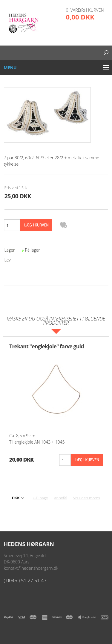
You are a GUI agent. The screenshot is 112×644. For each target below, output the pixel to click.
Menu (10, 68)
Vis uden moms (87, 498)
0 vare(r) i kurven (85, 10)
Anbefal (61, 498)
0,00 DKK (80, 17)
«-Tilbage (40, 498)
